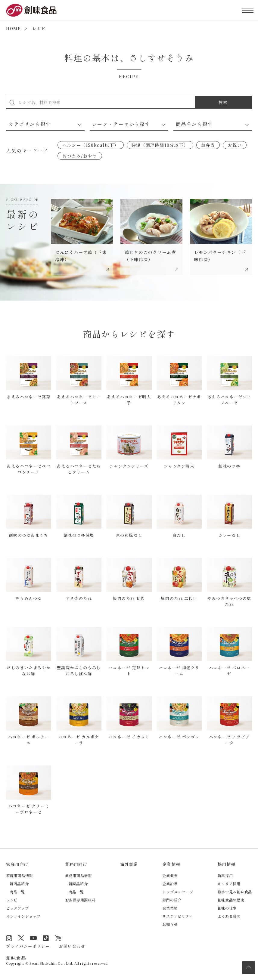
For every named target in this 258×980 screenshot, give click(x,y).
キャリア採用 (229, 884)
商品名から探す (194, 124)
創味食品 (31, 10)
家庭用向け (17, 864)
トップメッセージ (178, 892)
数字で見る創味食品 (235, 892)
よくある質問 (229, 916)
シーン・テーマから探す (121, 124)
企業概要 (170, 875)
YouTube (33, 938)
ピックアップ (17, 908)
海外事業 (129, 864)
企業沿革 (170, 884)
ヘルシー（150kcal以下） (91, 145)
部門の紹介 (172, 900)
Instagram (9, 938)
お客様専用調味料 (80, 900)
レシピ (12, 900)
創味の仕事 (227, 908)
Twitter (21, 938)
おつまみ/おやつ (80, 156)
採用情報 (227, 864)
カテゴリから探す (30, 124)
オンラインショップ (23, 916)
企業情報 (171, 864)
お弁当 (208, 145)
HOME (13, 28)
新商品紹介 (19, 884)
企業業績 (170, 908)
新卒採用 (225, 875)
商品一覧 (17, 892)
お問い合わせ (72, 946)
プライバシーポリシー (28, 946)
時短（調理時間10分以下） (160, 145)
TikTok (46, 938)
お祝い (235, 145)
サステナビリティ (177, 916)
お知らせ (170, 924)
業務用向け (76, 864)
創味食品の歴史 (231, 900)
